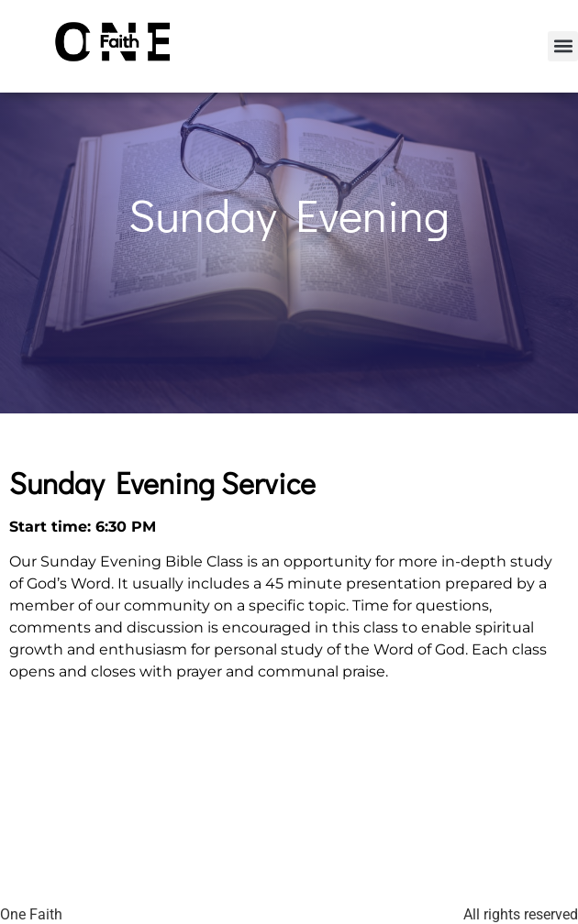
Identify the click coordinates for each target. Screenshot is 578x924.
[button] (563, 46)
